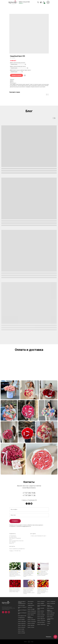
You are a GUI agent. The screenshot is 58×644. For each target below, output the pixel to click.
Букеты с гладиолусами (50, 606)
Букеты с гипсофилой (51, 603)
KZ (41, 3)
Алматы (21, 3)
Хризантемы (30, 607)
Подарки (49, 622)
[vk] (29, 504)
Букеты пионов (50, 617)
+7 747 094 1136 (17, 551)
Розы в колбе (30, 603)
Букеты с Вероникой (41, 619)
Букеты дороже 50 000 (22, 616)
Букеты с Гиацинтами (41, 621)
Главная (49, 623)
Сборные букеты (31, 602)
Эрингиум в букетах (41, 623)
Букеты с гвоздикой (41, 602)
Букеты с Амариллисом (30, 617)
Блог (48, 625)
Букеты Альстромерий (32, 613)
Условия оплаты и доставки (50, 619)
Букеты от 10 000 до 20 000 (22, 608)
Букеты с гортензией (51, 613)
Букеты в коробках (21, 620)
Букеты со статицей (31, 624)
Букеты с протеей (21, 629)
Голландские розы (21, 618)
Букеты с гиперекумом (51, 602)
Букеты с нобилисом (22, 625)
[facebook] (27, 504)
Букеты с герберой (41, 603)
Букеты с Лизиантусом (32, 611)
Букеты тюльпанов (50, 615)
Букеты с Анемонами (31, 620)
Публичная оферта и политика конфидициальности (22, 602)
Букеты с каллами (41, 611)
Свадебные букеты (31, 605)
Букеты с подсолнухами (50, 611)
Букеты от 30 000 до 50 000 (22, 613)
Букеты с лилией (40, 613)
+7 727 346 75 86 (29, 493)
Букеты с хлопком (31, 627)
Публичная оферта (21, 605)
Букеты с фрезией (31, 625)
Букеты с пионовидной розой (42, 606)
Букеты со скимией (21, 633)
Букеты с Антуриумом (32, 622)
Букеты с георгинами (22, 621)
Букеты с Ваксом (31, 615)
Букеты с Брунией (41, 617)
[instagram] (31, 504)
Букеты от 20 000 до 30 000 (22, 611)
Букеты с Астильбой (41, 615)
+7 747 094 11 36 (29, 495)
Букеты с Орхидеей (31, 609)
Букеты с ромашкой (22, 627)
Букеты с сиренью (21, 631)
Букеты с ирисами (50, 608)
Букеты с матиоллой (22, 623)
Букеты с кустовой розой (41, 609)
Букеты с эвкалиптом (41, 624)
